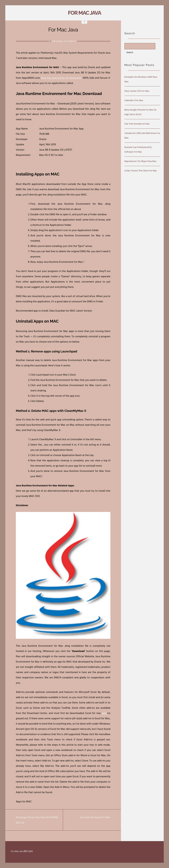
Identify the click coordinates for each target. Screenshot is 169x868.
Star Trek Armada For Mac (137, 124)
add (104, 713)
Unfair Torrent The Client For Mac (141, 171)
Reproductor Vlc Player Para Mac (140, 161)
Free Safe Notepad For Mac (95, 817)
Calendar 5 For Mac (134, 100)
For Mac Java (84, 13)
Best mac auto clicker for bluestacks (61, 78)
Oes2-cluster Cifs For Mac (137, 91)
